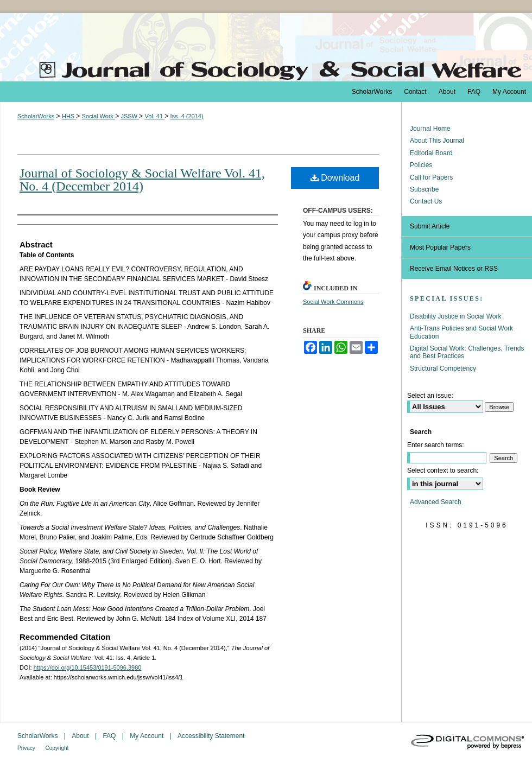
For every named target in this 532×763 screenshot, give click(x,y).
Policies (421, 165)
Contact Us (426, 201)
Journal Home (430, 129)
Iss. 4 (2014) (186, 116)
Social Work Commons (333, 302)
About (81, 736)
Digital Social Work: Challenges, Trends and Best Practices (467, 352)
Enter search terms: (436, 445)
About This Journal (437, 141)
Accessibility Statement (211, 736)
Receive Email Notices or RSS (454, 269)
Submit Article (430, 226)
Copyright (57, 748)
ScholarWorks (36, 116)
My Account (147, 736)
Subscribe (424, 189)
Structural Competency (443, 368)
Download (335, 178)
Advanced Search (436, 502)
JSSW (130, 116)
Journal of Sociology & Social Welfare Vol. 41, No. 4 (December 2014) (142, 180)
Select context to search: (443, 470)
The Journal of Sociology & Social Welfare (266, 47)
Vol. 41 (154, 116)
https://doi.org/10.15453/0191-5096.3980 (88, 667)
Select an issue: (430, 396)
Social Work (99, 116)
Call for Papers (431, 177)
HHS (69, 116)
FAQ (110, 736)
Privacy (27, 748)
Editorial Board (431, 153)
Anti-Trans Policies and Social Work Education (461, 332)
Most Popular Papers (440, 247)
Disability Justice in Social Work (456, 316)
